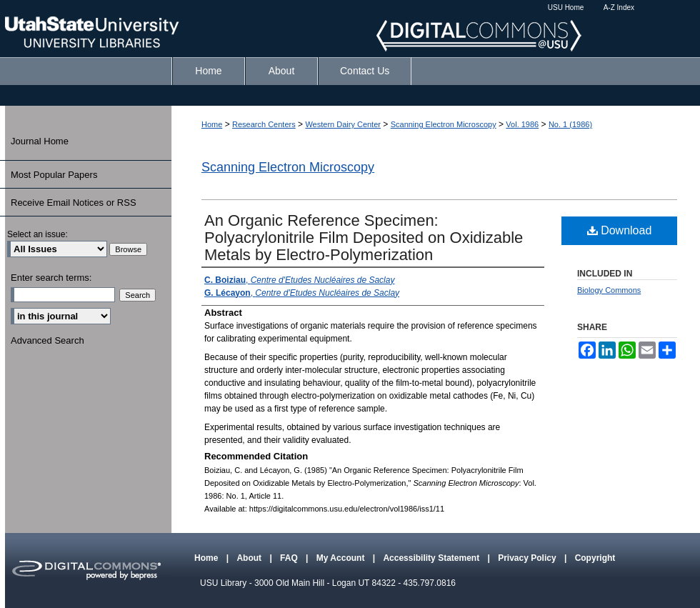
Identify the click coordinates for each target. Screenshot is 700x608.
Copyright (595, 558)
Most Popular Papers (54, 175)
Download (620, 230)
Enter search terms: (51, 278)
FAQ (290, 558)
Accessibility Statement (432, 558)
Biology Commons (609, 290)
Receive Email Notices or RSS (74, 203)
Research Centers (264, 124)
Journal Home (40, 141)
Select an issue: (37, 234)
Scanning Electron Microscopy (444, 124)
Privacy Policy (528, 558)
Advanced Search (47, 340)
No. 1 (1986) (570, 124)
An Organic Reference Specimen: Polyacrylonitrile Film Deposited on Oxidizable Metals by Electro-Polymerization (364, 238)
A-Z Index (619, 8)
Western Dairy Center (343, 124)
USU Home (566, 8)
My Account (342, 558)
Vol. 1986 (522, 124)
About (250, 558)
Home (212, 124)
